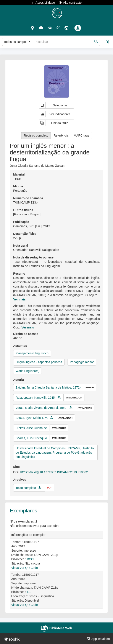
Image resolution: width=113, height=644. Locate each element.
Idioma (18, 186)
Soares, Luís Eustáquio (31, 438)
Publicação (21, 222)
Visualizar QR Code (25, 568)
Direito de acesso (26, 334)
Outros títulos (23, 210)
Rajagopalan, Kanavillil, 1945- (36, 398)
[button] (33, 28)
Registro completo (36, 135)
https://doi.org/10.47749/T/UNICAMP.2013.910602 (54, 472)
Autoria (19, 380)
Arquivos (20, 480)
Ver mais (19, 299)
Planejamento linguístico (32, 353)
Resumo (19, 274)
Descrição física (25, 234)
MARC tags (81, 135)
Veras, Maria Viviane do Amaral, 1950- (41, 408)
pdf (50, 488)
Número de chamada (28, 198)
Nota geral (21, 246)
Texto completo (26, 488)
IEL (29, 592)
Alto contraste (70, 2)
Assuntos (20, 346)
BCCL (31, 559)
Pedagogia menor (82, 362)
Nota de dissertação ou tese (33, 257)
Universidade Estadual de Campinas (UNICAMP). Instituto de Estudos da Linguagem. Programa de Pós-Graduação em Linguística (55, 453)
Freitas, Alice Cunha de (31, 428)
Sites (17, 467)
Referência (61, 135)
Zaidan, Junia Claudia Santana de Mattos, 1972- (48, 387)
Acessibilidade (43, 2)
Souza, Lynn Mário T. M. (32, 418)
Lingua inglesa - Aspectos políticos (39, 362)
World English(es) (27, 371)
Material (19, 174)
